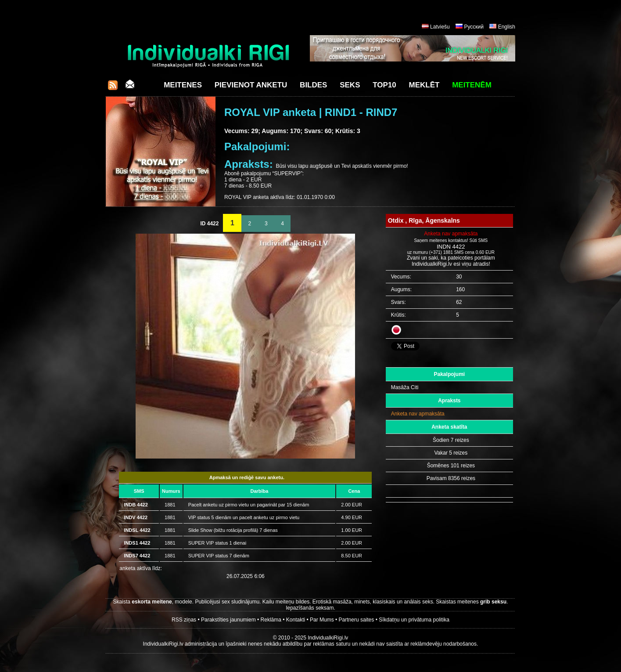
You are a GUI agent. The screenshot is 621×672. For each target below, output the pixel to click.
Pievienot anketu (251, 85)
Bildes (313, 85)
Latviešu (440, 27)
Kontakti (296, 620)
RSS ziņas (184, 620)
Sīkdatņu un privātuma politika (414, 620)
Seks (350, 85)
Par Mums (322, 620)
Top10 (384, 85)
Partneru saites (357, 620)
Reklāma (271, 620)
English (507, 27)
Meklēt (424, 85)
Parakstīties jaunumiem (228, 620)
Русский (474, 27)
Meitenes (183, 85)
